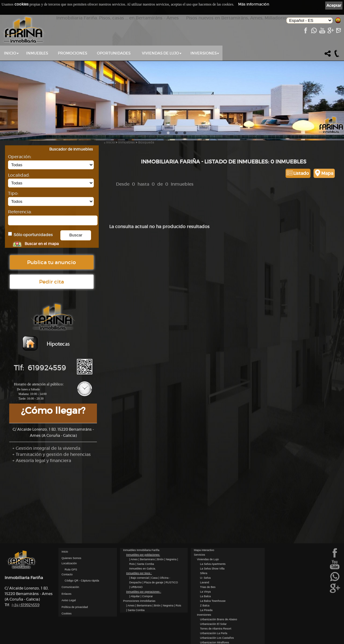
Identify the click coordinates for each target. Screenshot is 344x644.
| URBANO (136, 572)
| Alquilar (135, 582)
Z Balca (205, 591)
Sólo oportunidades (33, 235)
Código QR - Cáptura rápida (82, 566)
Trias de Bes (208, 572)
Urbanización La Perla (214, 618)
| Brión (160, 545)
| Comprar (147, 582)
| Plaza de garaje (153, 568)
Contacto (67, 560)
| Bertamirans (147, 545)
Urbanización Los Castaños (217, 623)
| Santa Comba (145, 549)
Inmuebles (37, 53)
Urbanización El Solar (213, 609)
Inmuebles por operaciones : (144, 577)
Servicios (200, 540)
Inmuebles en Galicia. (143, 554)
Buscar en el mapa (42, 244)
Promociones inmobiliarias (139, 586)
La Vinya (205, 577)
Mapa (327, 173)
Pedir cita (52, 282)
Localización (69, 549)
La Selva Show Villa (212, 554)
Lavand (205, 568)
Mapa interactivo (204, 535)
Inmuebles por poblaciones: (143, 540)
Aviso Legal (69, 586)
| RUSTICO (171, 568)
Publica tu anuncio (52, 262)
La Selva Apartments (213, 549)
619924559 (26, 590)
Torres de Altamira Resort (216, 614)
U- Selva (205, 563)
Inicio (10, 53)
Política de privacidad (75, 592)
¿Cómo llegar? (53, 411)
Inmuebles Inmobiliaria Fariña (141, 535)
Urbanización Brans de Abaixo (219, 605)
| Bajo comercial (139, 563)
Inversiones (204, 53)
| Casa (154, 563)
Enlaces (66, 579)
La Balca (205, 582)
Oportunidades (114, 53)
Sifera (204, 558)
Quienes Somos (71, 543)
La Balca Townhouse (213, 586)
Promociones (72, 53)
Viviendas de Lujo (160, 53)
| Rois (178, 591)
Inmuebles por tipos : (139, 558)
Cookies (67, 599)
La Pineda (206, 595)
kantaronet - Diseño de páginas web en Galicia (312, 640)
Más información (254, 4)
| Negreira (171, 545)
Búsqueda (146, 142)
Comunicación (70, 572)
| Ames (134, 545)
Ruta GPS (71, 555)
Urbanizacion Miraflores (215, 628)
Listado (301, 173)
